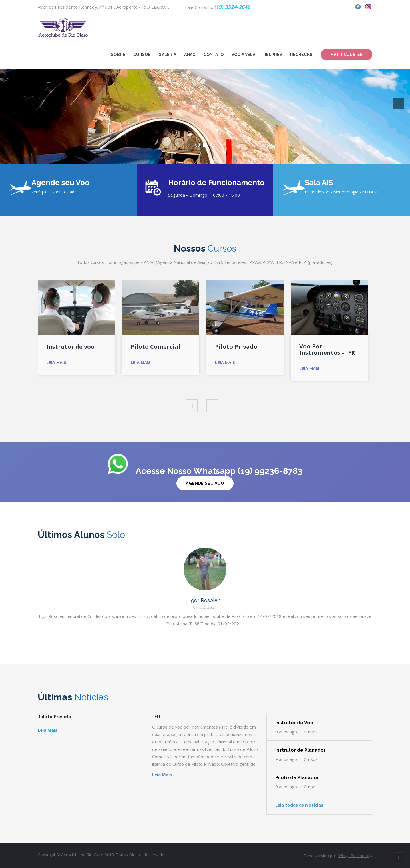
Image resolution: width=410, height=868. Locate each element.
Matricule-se (347, 55)
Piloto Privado (236, 347)
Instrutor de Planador (300, 750)
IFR (157, 717)
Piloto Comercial (155, 347)
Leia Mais (56, 362)
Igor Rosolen (205, 600)
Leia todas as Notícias (299, 805)
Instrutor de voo (70, 347)
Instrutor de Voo (294, 723)
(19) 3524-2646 (233, 7)
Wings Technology (355, 856)
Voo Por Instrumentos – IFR (327, 350)
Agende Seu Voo (205, 483)
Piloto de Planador (297, 778)
